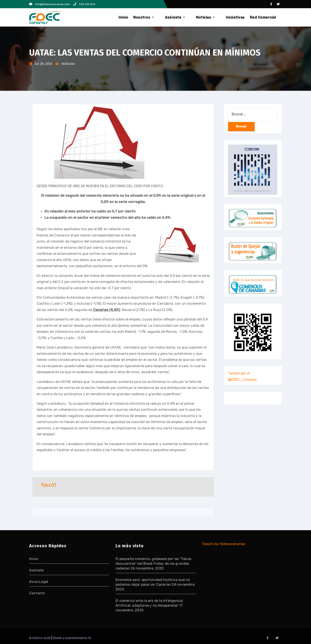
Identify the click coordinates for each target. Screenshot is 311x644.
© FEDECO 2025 (40, 638)
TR (90, 638)
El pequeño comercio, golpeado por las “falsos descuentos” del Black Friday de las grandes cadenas (153, 564)
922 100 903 (84, 4)
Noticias (211, 17)
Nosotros (162, 17)
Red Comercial (263, 17)
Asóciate (187, 17)
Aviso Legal (39, 582)
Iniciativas (235, 17)
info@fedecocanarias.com (50, 4)
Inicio (142, 17)
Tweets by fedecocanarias (223, 544)
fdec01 (49, 485)
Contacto (37, 593)
